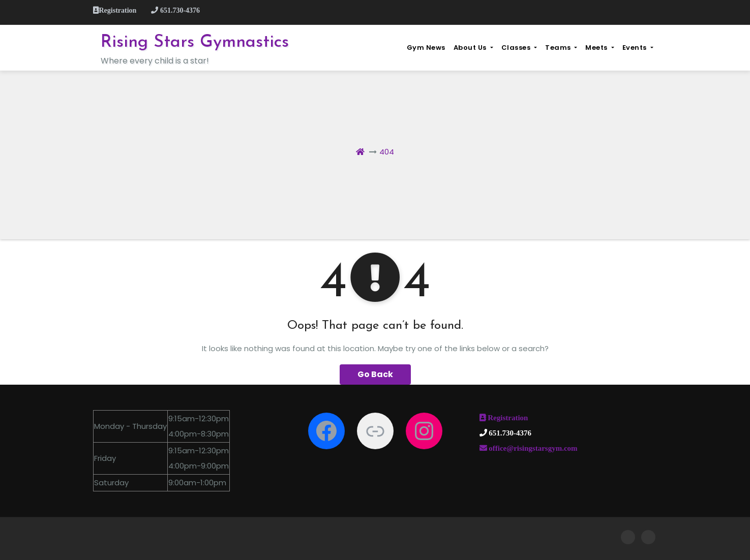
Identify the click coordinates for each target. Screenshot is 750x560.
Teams (561, 48)
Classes (519, 48)
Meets (599, 48)
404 (387, 152)
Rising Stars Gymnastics (195, 42)
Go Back (375, 374)
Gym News (426, 48)
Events (638, 48)
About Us (473, 48)
